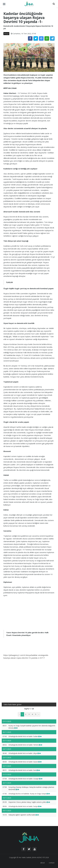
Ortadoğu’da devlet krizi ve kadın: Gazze (25, 762)
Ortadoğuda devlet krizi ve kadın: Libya (25, 753)
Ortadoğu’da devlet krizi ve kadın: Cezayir (25, 779)
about (43, 863)
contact (52, 863)
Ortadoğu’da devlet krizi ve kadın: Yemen (25, 745)
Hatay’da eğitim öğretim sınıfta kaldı (24, 815)
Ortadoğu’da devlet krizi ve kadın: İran (24, 770)
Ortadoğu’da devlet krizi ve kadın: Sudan (25, 736)
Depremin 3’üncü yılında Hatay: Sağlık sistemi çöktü (29, 802)
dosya (6, 34)
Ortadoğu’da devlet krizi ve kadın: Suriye (25, 806)
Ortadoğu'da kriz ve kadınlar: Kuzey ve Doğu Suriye (29, 794)
